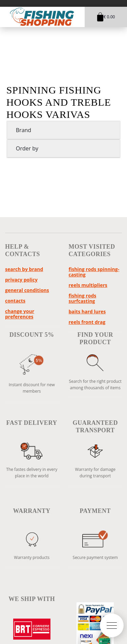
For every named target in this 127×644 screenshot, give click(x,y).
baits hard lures (87, 311)
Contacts (15, 301)
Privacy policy (21, 280)
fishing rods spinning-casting (94, 272)
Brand (24, 130)
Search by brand (24, 269)
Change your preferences (20, 314)
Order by (27, 148)
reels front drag (87, 322)
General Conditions (27, 290)
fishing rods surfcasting (83, 298)
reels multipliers (88, 285)
